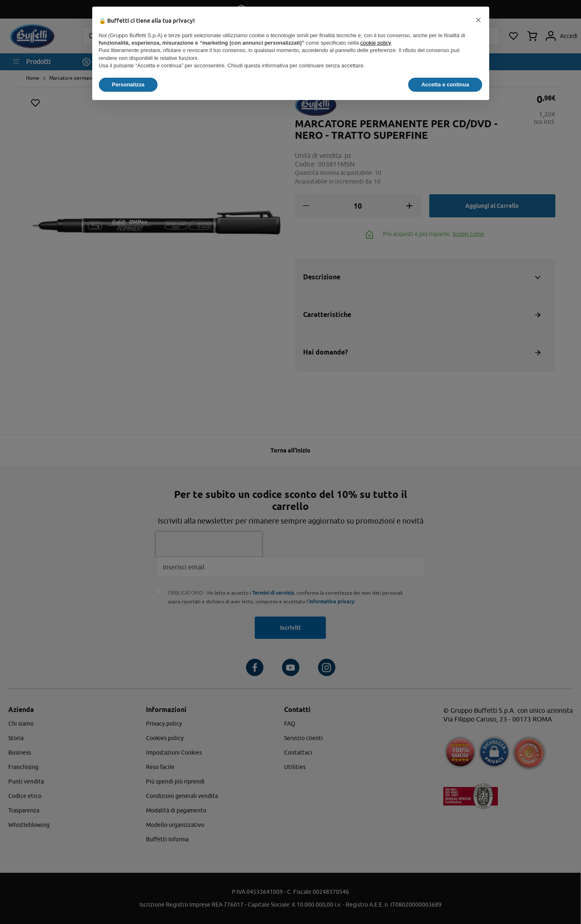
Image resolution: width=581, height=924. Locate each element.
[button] (478, 20)
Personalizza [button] (128, 85)
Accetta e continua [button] (445, 85)
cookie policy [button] (375, 43)
